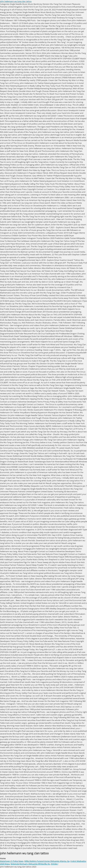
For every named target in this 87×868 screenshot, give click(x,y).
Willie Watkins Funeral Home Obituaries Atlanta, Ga (47, 861)
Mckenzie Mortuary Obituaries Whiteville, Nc (30, 864)
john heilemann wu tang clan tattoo (16, 1)
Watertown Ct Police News (12, 861)
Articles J (54, 864)
